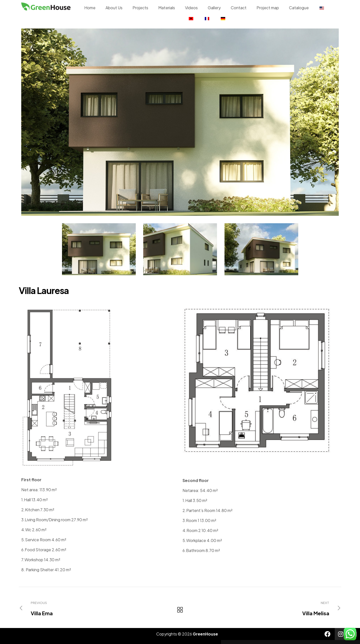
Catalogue (299, 8)
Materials (167, 8)
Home (90, 8)
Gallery (214, 8)
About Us (114, 8)
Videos (191, 8)
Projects (140, 8)
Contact (239, 8)
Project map (268, 8)
